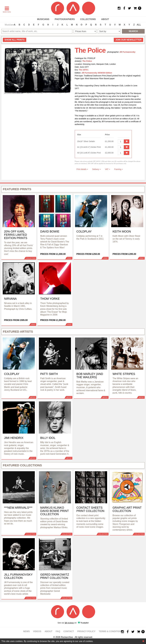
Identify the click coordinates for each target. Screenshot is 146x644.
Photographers (65, 19)
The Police (87, 61)
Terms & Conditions (111, 631)
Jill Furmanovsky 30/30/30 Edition (97, 73)
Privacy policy (86, 631)
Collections (88, 19)
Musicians (43, 19)
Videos (37, 631)
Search (133, 31)
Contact (69, 631)
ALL (139, 25)
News (27, 631)
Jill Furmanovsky (127, 52)
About (105, 19)
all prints (15, 40)
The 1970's (84, 70)
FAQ (58, 631)
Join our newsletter (128, 40)
